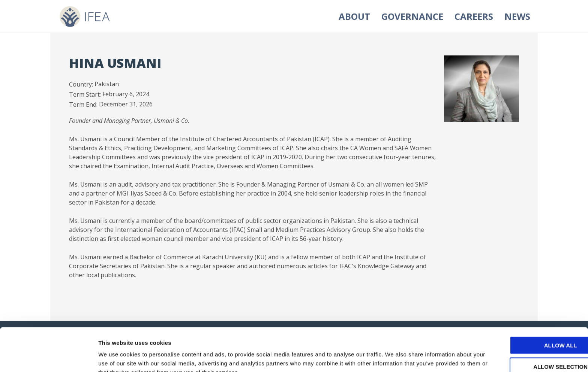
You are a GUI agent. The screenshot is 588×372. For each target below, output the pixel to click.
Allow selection (526, 327)
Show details (394, 357)
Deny (525, 348)
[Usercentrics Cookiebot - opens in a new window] (49, 357)
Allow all (525, 306)
